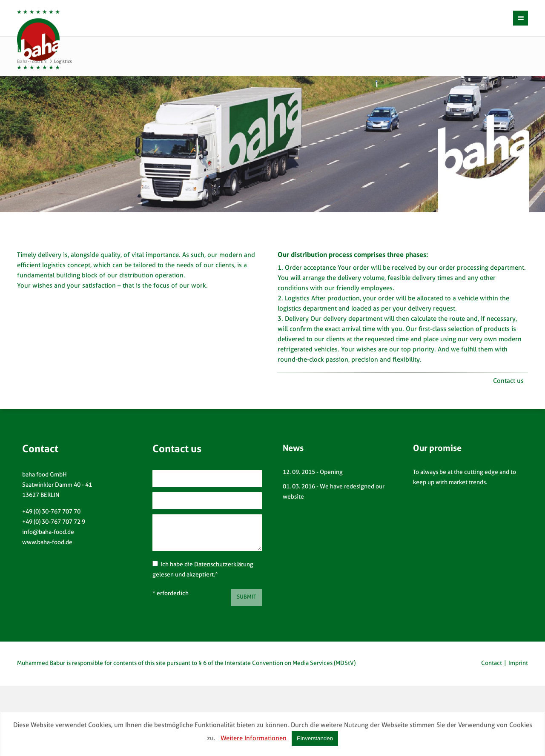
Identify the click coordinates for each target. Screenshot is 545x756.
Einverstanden (315, 738)
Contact (492, 663)
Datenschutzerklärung (224, 565)
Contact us (508, 381)
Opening (331, 472)
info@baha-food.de (48, 532)
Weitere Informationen (254, 739)
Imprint (518, 663)
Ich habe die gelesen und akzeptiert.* (203, 569)
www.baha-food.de (47, 543)
